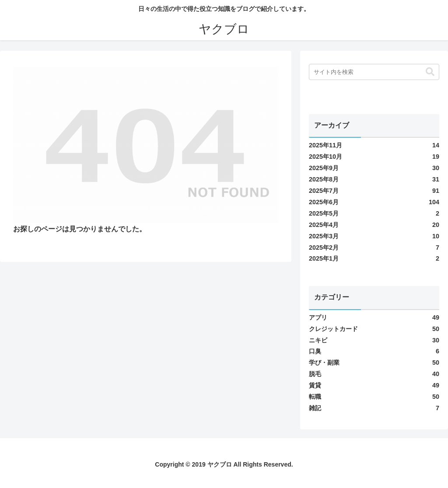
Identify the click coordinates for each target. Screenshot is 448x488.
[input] (374, 72)
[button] (430, 72)
